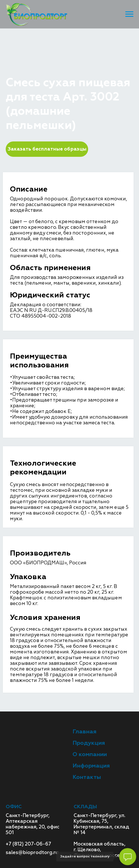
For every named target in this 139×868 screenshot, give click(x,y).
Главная (15, 51)
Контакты (87, 777)
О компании (90, 754)
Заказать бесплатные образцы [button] (47, 149)
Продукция (45, 51)
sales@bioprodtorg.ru (32, 852)
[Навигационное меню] (129, 14)
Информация (91, 766)
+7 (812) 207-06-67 (28, 844)
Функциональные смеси (96, 51)
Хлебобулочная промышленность (54, 57)
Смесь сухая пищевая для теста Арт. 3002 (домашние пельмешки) (63, 62)
